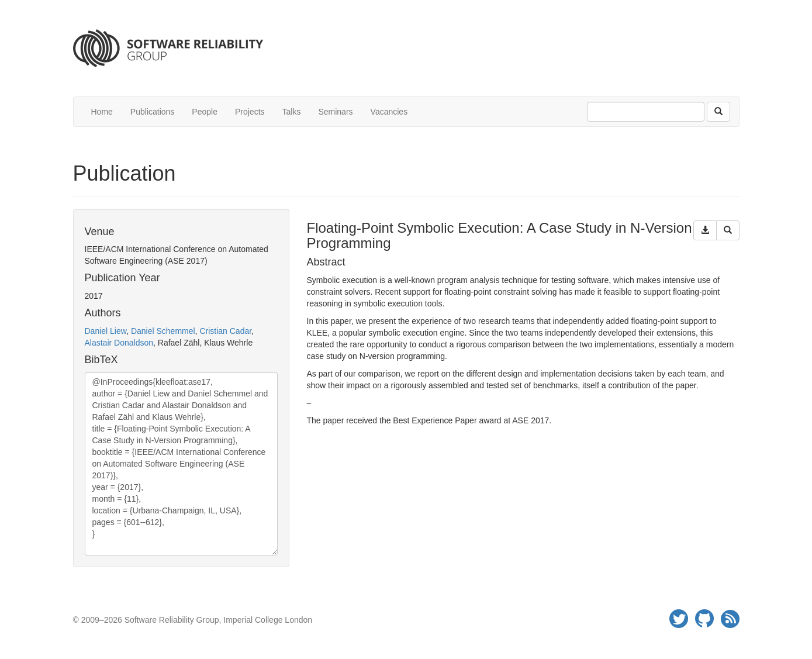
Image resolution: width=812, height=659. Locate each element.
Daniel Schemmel (163, 331)
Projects (250, 112)
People (205, 112)
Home (102, 112)
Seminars (335, 112)
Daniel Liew (106, 331)
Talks (292, 112)
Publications (153, 112)
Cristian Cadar (225, 331)
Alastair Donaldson (119, 343)
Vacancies (389, 112)
